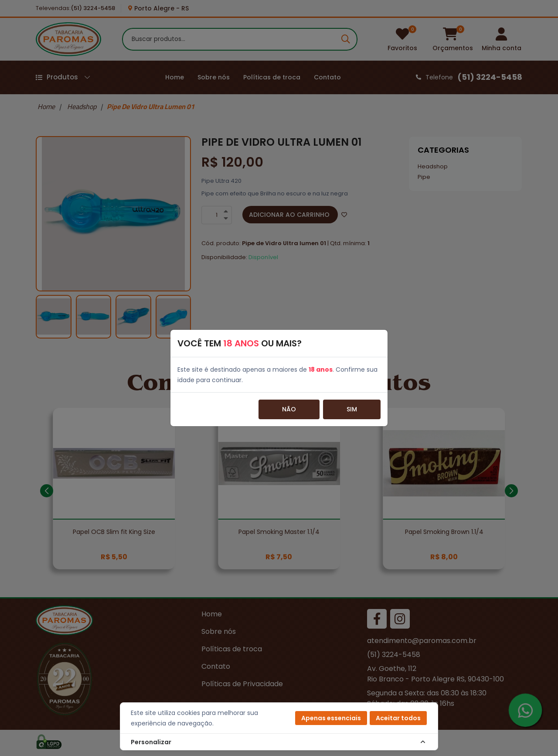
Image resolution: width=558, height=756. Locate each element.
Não (289, 409)
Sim (352, 409)
